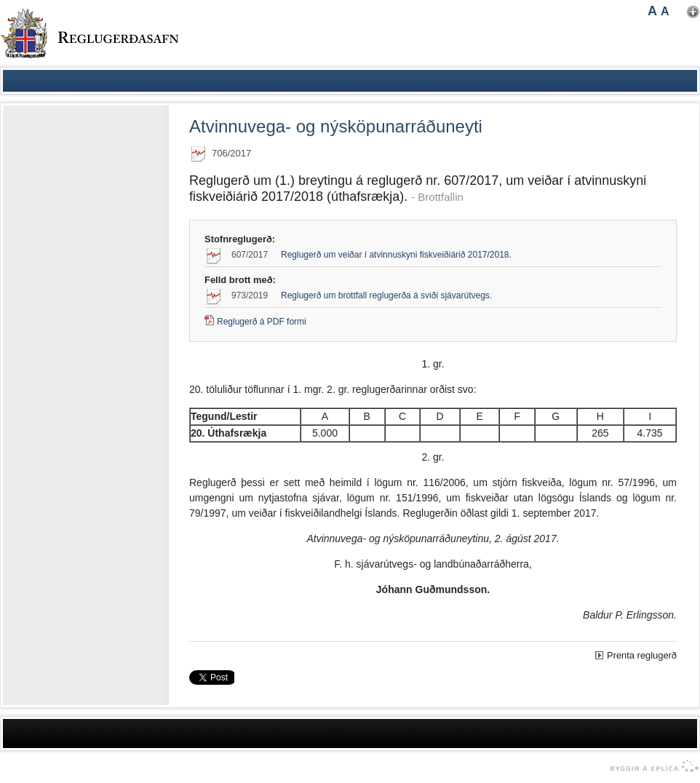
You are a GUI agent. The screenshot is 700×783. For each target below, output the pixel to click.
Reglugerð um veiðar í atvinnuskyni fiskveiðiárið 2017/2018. (396, 255)
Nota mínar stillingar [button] (693, 12)
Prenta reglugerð (642, 655)
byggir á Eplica (651, 766)
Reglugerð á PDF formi (262, 322)
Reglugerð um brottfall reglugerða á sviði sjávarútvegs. (386, 295)
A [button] (652, 11)
